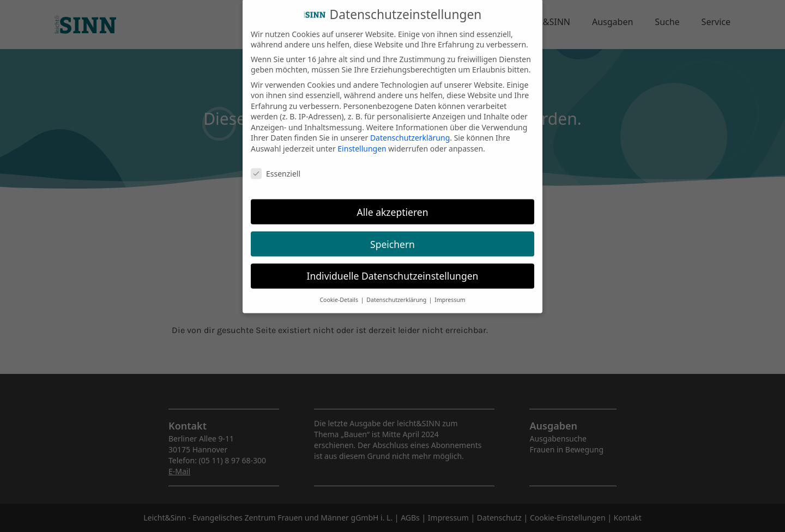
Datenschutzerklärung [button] (397, 292)
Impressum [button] (450, 292)
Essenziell (276, 165)
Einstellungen (362, 140)
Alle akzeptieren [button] (393, 203)
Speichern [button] (392, 235)
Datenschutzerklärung (410, 129)
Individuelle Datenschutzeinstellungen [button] (393, 268)
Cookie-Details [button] (339, 292)
